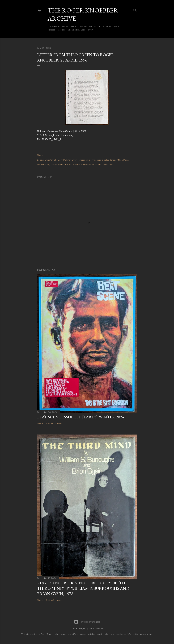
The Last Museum (92, 165)
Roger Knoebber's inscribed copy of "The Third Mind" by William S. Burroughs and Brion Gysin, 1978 (83, 588)
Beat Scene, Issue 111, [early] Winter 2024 (81, 417)
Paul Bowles (43, 165)
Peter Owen (57, 165)
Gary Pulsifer (64, 160)
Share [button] (40, 155)
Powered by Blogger (87, 622)
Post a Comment (54, 423)
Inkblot (105, 160)
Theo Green (107, 165)
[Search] (135, 10)
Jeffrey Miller (116, 160)
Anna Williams (96, 628)
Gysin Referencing (81, 160)
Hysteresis (96, 160)
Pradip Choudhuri (73, 165)
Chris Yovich (50, 160)
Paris (126, 160)
